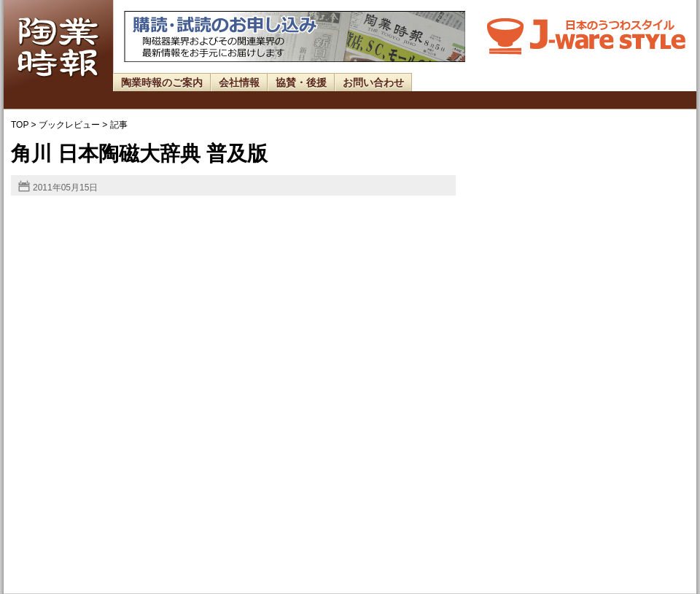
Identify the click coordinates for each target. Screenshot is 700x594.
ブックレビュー (69, 125)
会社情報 (239, 82)
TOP (20, 125)
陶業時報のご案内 (162, 82)
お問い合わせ (373, 82)
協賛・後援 (301, 82)
